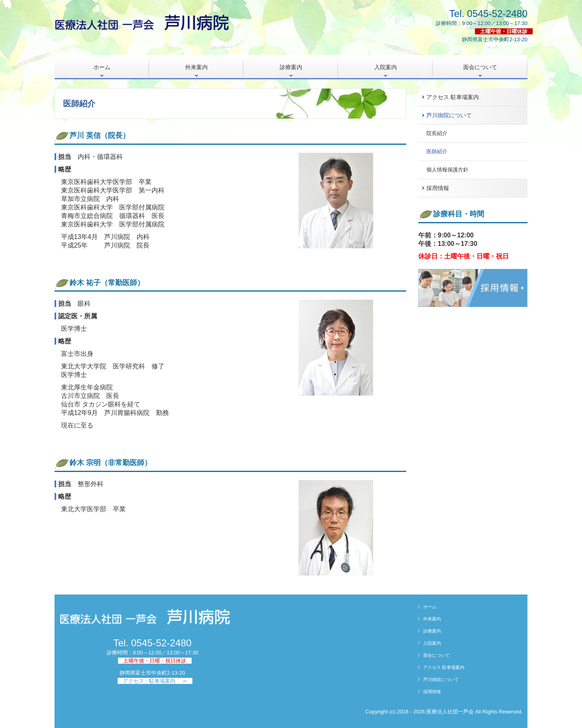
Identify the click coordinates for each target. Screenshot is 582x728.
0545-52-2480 (497, 14)
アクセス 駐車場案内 (453, 97)
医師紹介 (437, 151)
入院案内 (386, 67)
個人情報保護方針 (447, 170)
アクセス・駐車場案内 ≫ (155, 681)
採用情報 (438, 188)
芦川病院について (449, 115)
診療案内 (291, 67)
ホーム (102, 67)
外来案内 (196, 67)
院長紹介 (437, 133)
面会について (480, 67)
